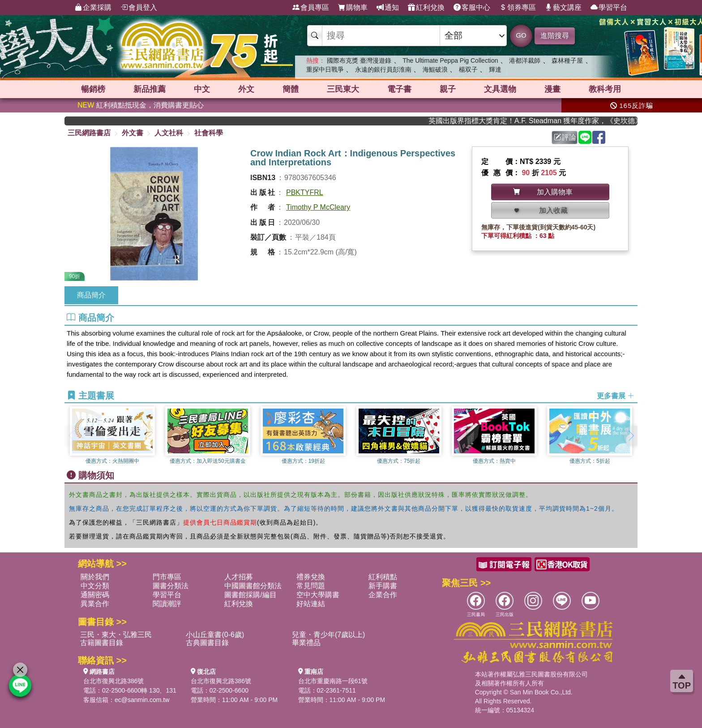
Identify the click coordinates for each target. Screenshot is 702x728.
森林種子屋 (567, 60)
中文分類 (95, 586)
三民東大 (343, 89)
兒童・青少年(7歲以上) (329, 635)
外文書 (133, 133)
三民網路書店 (89, 133)
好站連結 (311, 604)
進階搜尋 (555, 36)
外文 (246, 89)
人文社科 (169, 133)
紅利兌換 (426, 8)
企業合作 (383, 595)
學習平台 (609, 8)
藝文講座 (563, 8)
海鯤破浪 (435, 69)
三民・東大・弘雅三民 (116, 635)
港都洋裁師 (525, 60)
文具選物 (500, 89)
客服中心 (472, 8)
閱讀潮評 (167, 604)
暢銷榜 (93, 89)
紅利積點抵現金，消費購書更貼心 (141, 105)
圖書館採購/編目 (250, 595)
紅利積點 (383, 577)
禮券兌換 (311, 577)
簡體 (291, 89)
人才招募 (239, 577)
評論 (565, 137)
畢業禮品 (306, 643)
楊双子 (468, 69)
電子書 (399, 89)
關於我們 (95, 577)
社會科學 (209, 133)
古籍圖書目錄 (102, 643)
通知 (388, 8)
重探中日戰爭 (325, 69)
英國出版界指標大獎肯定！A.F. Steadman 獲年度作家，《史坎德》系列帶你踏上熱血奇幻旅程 (539, 121)
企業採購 (93, 8)
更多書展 (616, 396)
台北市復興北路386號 (113, 681)
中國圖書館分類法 (253, 586)
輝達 (495, 69)
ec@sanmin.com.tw (142, 700)
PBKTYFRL (305, 192)
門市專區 (167, 577)
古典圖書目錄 (207, 643)
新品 (150, 89)
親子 (448, 89)
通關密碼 (95, 595)
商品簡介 (91, 295)
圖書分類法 (171, 586)
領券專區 (518, 8)
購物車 (353, 8)
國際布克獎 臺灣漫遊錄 (359, 60)
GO (521, 35)
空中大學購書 (318, 595)
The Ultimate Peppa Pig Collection (450, 60)
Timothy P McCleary (318, 207)
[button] (631, 436)
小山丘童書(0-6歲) (215, 635)
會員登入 (139, 8)
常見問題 (311, 586)
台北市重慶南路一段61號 (333, 681)
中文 (202, 89)
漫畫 (552, 89)
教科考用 (605, 89)
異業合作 (95, 604)
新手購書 (383, 586)
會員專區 (311, 8)
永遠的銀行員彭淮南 (383, 69)
